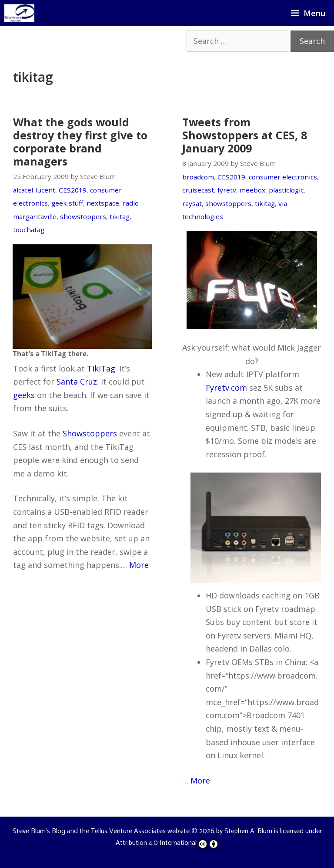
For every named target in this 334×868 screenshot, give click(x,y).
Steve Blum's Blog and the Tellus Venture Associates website (101, 831)
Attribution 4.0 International (167, 843)
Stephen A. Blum (248, 831)
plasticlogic (286, 190)
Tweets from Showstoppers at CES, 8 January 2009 (245, 135)
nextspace (103, 203)
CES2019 (73, 190)
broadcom (198, 177)
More (139, 565)
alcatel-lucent (34, 190)
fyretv (227, 190)
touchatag (29, 230)
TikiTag (101, 368)
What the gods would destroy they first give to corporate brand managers (80, 142)
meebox (252, 190)
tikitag (120, 216)
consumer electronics (283, 177)
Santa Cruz (77, 382)
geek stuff (67, 203)
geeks (24, 395)
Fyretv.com (226, 388)
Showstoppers (90, 433)
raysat (192, 203)
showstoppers (83, 216)
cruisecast (198, 190)
